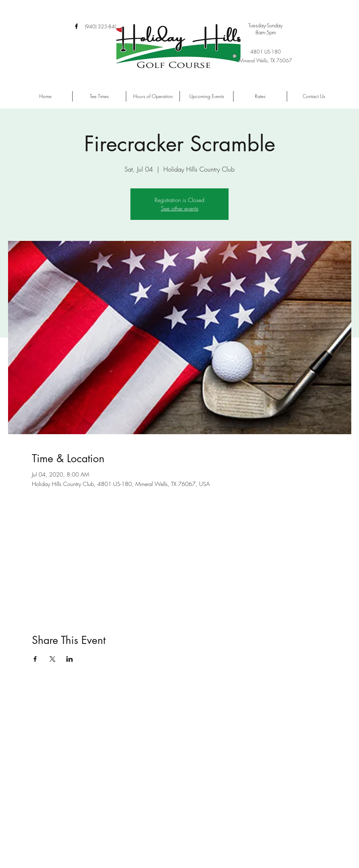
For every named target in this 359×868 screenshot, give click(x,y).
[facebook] (76, 26)
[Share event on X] (52, 659)
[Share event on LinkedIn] (70, 659)
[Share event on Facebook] (35, 659)
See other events (180, 208)
